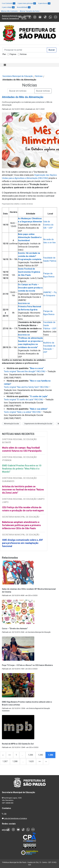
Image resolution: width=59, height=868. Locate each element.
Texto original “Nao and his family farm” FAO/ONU (26, 387)
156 (5, 814)
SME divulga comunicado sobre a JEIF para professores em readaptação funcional (23, 543)
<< (10, 755)
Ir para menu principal (27, 3)
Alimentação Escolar (12, 424)
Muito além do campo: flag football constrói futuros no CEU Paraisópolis (22, 449)
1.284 (30, 755)
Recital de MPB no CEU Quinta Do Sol (18, 744)
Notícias (23, 54)
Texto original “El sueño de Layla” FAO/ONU (23, 400)
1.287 (5, 761)
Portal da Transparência (10, 18)
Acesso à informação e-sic (12, 16)
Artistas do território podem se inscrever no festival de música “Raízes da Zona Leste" (23, 490)
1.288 (15, 761)
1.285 (40, 755)
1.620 (31, 761)
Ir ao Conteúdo (9, 3)
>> (40, 761)
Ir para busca (44, 3)
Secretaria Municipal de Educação (18, 76)
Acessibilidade (24, 7)
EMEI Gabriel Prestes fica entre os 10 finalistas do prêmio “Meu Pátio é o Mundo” (22, 469)
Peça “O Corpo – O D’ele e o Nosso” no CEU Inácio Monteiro (27, 665)
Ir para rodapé (8, 7)
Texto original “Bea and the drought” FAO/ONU (25, 371)
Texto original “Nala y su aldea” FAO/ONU (22, 412)
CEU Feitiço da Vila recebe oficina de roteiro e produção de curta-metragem (23, 509)
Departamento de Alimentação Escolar (38, 424)
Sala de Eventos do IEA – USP (48, 225)
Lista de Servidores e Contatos (15, 818)
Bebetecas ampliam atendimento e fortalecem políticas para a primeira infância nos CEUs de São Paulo (21, 525)
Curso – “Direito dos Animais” (15, 629)
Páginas (13, 54)
